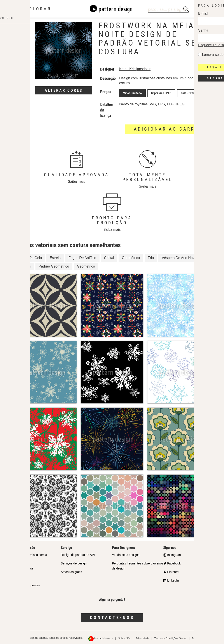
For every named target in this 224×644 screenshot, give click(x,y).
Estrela (55, 257)
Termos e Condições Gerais (170, 637)
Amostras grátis (71, 571)
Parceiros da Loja (21, 567)
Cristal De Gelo (30, 257)
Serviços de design (74, 562)
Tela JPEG (181, 93)
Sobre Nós (124, 637)
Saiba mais (76, 180)
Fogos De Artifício (82, 257)
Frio (151, 257)
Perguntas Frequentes (25, 584)
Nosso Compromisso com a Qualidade (28, 556)
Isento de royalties (133, 103)
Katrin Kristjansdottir (135, 69)
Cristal (109, 257)
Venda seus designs (126, 554)
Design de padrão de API (78, 554)
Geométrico (86, 265)
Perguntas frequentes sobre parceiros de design (138, 565)
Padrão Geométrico (54, 265)
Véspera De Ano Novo (179, 257)
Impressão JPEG (157, 93)
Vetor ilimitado (131, 93)
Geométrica (131, 257)
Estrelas (24, 265)
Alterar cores (64, 90)
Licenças (15, 576)
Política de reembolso (204, 637)
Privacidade (143, 637)
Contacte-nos (112, 616)
